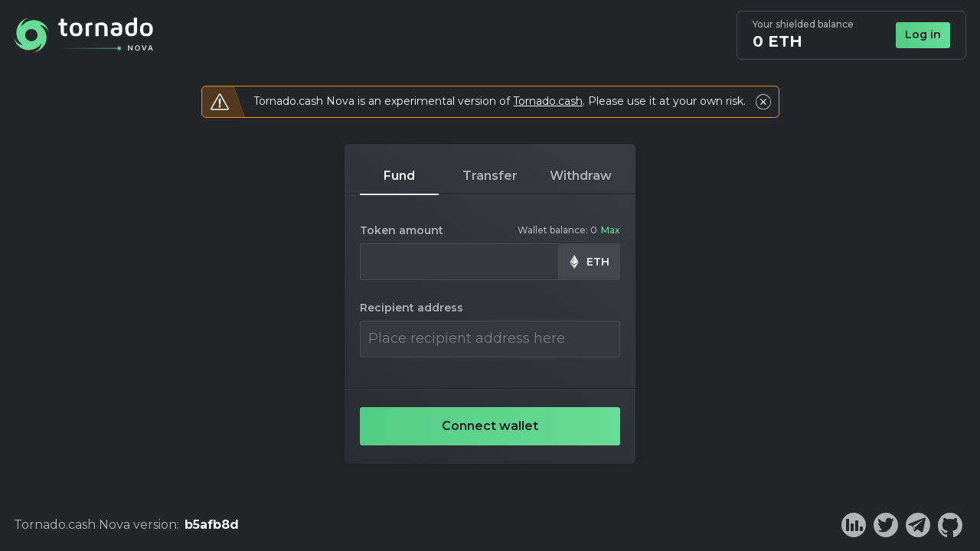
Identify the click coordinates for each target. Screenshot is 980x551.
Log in (923, 34)
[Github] (950, 525)
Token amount (402, 231)
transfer (490, 176)
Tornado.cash (548, 101)
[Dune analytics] (854, 525)
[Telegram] (918, 525)
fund (399, 176)
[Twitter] (886, 525)
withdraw (581, 176)
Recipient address (412, 308)
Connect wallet (490, 426)
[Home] (83, 35)
